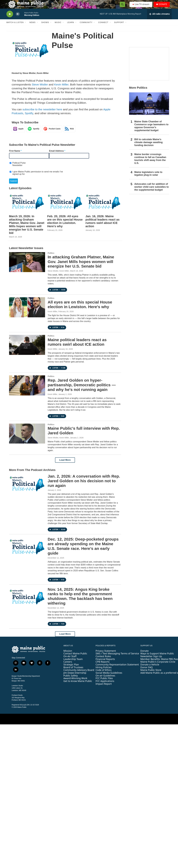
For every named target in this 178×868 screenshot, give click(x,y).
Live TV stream (141, 7)
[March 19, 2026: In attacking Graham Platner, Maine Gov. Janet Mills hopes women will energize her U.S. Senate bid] (27, 207)
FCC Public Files (104, 684)
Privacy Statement (106, 656)
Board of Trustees (73, 673)
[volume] (18, 19)
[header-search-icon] (122, 7)
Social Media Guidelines (109, 678)
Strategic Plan (71, 670)
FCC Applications (105, 686)
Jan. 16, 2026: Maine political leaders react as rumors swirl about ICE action (103, 227)
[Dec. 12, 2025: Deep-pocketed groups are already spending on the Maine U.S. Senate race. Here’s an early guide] (27, 552)
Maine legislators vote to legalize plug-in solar (148, 179)
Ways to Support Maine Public (157, 659)
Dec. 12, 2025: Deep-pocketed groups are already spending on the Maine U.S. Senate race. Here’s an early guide (83, 551)
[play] (10, 19)
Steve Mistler (29, 78)
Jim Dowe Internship (75, 678)
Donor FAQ (147, 673)
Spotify (29, 119)
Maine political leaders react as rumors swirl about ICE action (77, 347)
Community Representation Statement (117, 670)
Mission (68, 656)
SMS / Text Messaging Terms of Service (117, 659)
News (32, 28)
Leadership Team (73, 664)
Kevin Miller (43, 78)
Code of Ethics (104, 675)
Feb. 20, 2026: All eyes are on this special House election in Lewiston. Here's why (65, 227)
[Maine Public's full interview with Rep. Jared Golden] (27, 439)
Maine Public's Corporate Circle (158, 667)
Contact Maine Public (75, 659)
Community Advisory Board (79, 675)
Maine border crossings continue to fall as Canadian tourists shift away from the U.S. (150, 164)
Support (119, 28)
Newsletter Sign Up (151, 662)
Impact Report (104, 689)
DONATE (164, 7)
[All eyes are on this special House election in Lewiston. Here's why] (27, 313)
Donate (145, 656)
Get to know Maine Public (78, 686)
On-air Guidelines (105, 681)
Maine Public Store (151, 675)
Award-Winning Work (75, 684)
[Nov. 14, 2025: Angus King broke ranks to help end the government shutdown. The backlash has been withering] (27, 602)
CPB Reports (103, 667)
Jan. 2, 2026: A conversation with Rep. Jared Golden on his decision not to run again (84, 486)
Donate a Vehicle (150, 670)
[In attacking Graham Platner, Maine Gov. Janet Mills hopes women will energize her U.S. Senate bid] (27, 267)
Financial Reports (105, 664)
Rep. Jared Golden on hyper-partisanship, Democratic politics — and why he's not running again (82, 390)
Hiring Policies (104, 673)
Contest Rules (103, 662)
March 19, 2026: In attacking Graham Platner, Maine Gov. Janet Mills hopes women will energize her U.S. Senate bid (27, 230)
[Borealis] (149, 69)
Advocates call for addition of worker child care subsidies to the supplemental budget (152, 192)
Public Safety (71, 681)
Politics (51, 258)
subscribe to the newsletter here (42, 115)
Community (86, 28)
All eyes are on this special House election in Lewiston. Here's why (80, 310)
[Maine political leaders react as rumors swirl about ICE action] (27, 350)
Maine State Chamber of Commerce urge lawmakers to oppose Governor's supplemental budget (151, 131)
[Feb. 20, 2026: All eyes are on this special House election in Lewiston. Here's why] (65, 207)
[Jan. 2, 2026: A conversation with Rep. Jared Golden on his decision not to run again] (27, 489)
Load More (65, 465)
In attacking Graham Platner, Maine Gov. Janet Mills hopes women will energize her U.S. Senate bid (81, 267)
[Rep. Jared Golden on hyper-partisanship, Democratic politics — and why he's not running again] (27, 391)
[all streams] (159, 19)
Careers (68, 667)
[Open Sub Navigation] (26, 28)
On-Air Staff (70, 662)
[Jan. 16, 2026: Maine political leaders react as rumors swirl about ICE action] (103, 207)
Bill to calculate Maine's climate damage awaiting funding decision (149, 148)
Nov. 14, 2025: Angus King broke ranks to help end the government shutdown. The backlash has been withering (80, 601)
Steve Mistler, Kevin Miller (58, 276)
